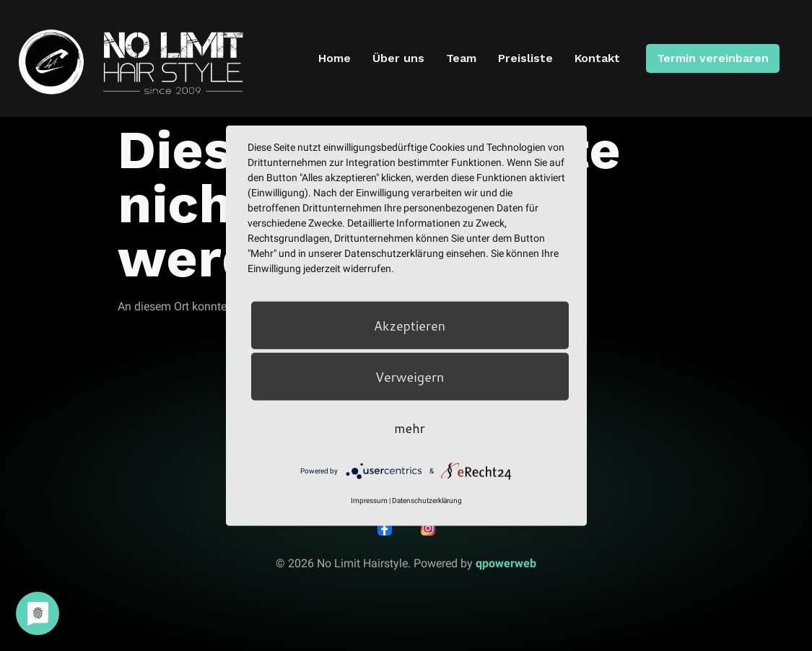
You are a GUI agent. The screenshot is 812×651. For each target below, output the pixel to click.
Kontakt (597, 58)
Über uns (398, 58)
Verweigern (410, 377)
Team (461, 58)
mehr (409, 428)
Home (335, 58)
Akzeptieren (410, 325)
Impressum (369, 501)
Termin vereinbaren (712, 58)
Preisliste (525, 58)
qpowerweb (506, 563)
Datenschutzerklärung (427, 501)
